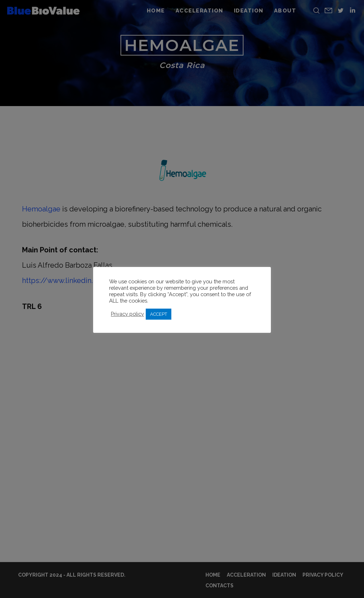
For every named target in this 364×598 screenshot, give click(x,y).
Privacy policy (127, 314)
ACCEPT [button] (159, 314)
